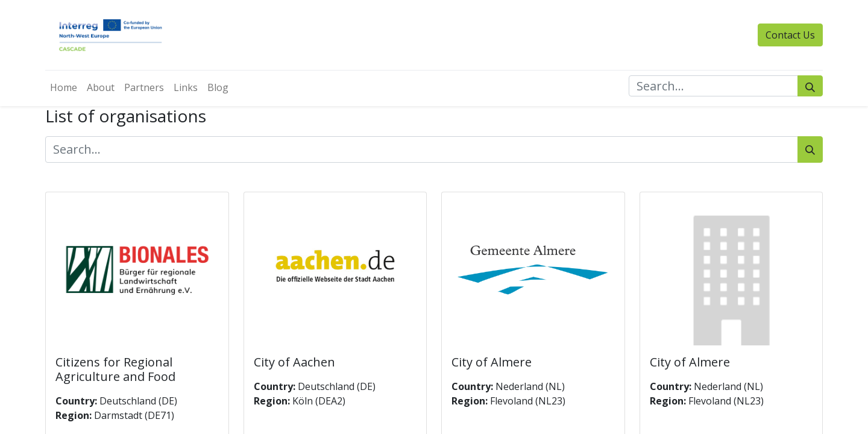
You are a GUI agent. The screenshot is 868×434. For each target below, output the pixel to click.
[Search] (810, 86)
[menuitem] (64, 87)
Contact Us (790, 35)
